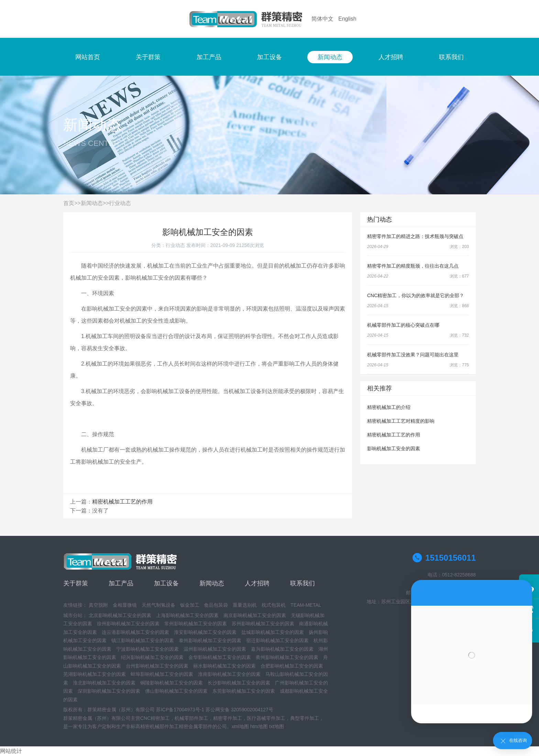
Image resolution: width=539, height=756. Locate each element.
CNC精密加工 (155, 718)
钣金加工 (190, 605)
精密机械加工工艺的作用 (122, 502)
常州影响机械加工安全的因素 (196, 624)
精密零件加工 (228, 718)
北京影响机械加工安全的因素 (120, 615)
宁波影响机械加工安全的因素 (147, 649)
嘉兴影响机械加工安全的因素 (282, 649)
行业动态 (120, 203)
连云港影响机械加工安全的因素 (135, 632)
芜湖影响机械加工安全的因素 (95, 674)
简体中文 (322, 19)
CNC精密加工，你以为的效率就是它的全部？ (416, 295)
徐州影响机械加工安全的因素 (128, 624)
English (347, 19)
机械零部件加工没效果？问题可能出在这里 (413, 355)
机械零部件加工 (191, 718)
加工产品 (209, 57)
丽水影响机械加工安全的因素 (224, 666)
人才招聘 (391, 57)
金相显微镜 (125, 605)
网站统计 (11, 751)
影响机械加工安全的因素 (394, 449)
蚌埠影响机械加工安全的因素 (162, 674)
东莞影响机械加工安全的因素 (244, 691)
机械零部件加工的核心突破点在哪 (403, 325)
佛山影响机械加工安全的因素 (176, 691)
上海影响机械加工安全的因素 (187, 615)
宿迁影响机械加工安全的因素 (277, 640)
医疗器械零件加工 (266, 718)
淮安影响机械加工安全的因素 (205, 632)
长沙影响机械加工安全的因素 (239, 683)
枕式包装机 (274, 605)
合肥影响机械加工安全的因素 (292, 666)
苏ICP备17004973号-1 (180, 710)
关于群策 (148, 57)
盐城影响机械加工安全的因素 (273, 632)
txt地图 (277, 726)
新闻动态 (330, 57)
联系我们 (451, 57)
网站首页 (88, 57)
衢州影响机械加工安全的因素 (287, 657)
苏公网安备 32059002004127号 (239, 710)
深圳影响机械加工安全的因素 (109, 691)
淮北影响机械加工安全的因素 (104, 683)
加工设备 (269, 57)
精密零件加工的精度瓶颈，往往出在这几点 (413, 266)
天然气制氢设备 (158, 605)
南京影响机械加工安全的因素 (255, 615)
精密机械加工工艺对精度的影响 (401, 421)
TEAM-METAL (306, 605)
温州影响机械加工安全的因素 (215, 649)
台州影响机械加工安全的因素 (157, 666)
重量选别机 (245, 605)
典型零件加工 (305, 718)
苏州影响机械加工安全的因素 (263, 624)
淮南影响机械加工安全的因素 (229, 674)
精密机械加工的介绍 (389, 407)
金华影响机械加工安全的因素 (220, 657)
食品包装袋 (216, 605)
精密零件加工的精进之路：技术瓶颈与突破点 (415, 236)
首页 (69, 203)
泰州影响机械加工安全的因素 (210, 640)
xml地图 (240, 726)
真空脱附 (98, 605)
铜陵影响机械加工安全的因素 (172, 683)
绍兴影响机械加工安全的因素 (152, 657)
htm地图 (259, 726)
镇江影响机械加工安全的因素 (143, 640)
